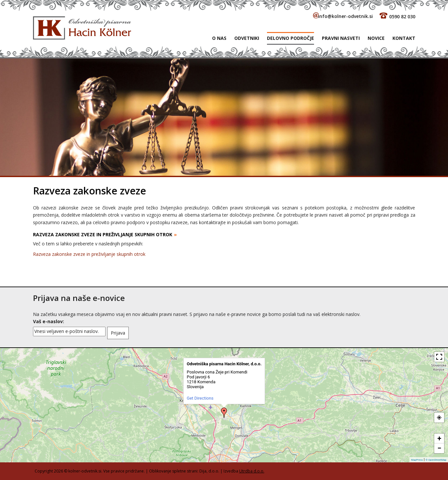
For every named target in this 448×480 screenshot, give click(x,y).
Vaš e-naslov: (49, 321)
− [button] (439, 448)
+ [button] (440, 438)
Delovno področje (290, 38)
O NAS (219, 38)
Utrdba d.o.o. (252, 471)
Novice (376, 38)
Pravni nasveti (341, 38)
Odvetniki (247, 38)
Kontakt (404, 38)
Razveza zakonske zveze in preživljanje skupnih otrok (89, 254)
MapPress (417, 460)
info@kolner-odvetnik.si (345, 16)
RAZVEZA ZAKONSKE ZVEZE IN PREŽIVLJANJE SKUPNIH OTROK (103, 234)
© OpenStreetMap (436, 460)
